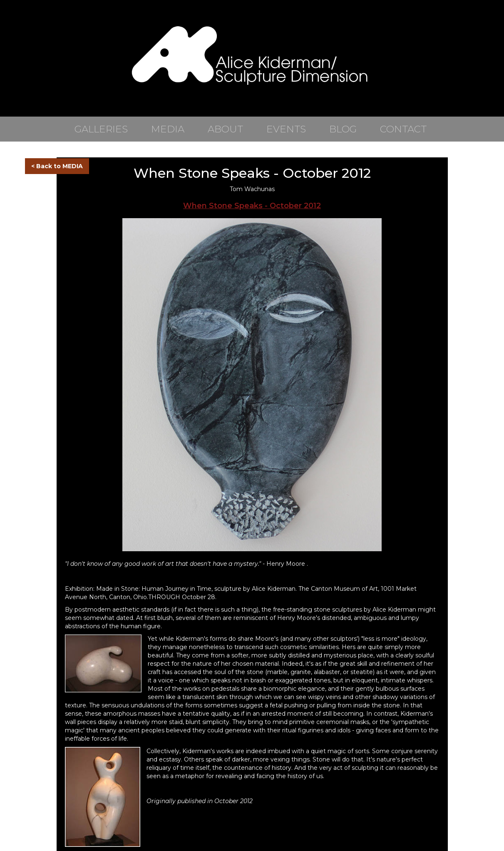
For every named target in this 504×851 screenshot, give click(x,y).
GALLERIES (101, 129)
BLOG (343, 129)
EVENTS (286, 129)
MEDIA (168, 129)
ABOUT (225, 129)
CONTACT (403, 129)
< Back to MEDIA (57, 166)
